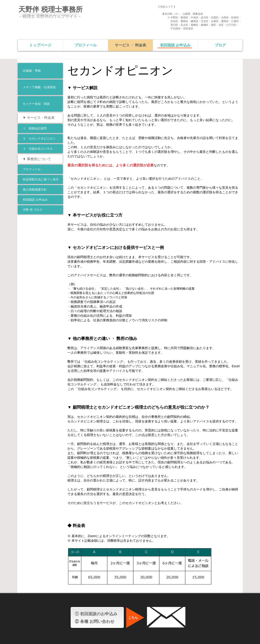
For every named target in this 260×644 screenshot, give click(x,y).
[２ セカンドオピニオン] (40, 138)
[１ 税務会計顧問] (40, 128)
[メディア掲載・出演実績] (40, 87)
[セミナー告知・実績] (40, 104)
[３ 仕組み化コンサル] (40, 149)
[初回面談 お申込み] (40, 200)
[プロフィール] (40, 169)
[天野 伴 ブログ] (40, 210)
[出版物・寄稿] (40, 71)
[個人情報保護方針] (40, 189)
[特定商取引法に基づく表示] (40, 179)
